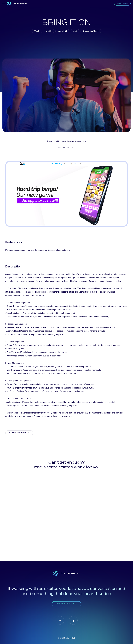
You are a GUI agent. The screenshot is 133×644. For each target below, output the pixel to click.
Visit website (65, 148)
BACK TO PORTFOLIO (20, 433)
